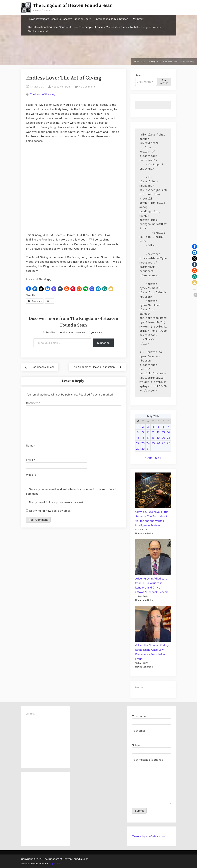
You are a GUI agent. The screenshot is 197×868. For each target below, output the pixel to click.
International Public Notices (112, 19)
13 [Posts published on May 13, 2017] (163, 432)
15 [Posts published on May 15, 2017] (138, 438)
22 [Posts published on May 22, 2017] (138, 443)
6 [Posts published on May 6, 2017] (163, 427)
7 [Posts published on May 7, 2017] (168, 427)
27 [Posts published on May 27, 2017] (163, 443)
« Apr (149, 458)
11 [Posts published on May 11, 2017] (153, 432)
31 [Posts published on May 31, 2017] (148, 449)
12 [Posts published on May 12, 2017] (158, 432)
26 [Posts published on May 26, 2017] (158, 443)
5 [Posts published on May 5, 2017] (158, 427)
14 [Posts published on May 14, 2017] (168, 432)
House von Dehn (62, 86)
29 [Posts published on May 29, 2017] (138, 449)
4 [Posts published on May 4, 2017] (153, 427)
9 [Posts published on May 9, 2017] (143, 432)
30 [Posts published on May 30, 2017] (143, 449)
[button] (29, 289)
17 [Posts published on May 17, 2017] (148, 438)
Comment (33, 403)
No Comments (87, 87)
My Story (138, 19)
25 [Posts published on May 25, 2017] (153, 443)
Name (31, 446)
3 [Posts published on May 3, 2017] (148, 427)
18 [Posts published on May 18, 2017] (153, 438)
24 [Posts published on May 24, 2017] (148, 443)
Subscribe (103, 343)
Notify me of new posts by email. (50, 511)
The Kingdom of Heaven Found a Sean (73, 5)
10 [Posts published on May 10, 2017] (148, 432)
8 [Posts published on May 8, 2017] (138, 432)
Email (31, 460)
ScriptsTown (55, 863)
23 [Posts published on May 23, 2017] (143, 443)
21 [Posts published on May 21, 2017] (168, 438)
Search (140, 75)
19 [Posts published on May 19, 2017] (158, 438)
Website (31, 475)
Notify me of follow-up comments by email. (57, 502)
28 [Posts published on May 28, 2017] (168, 443)
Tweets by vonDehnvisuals (149, 836)
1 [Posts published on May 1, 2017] (138, 427)
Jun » (158, 458)
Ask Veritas (164, 82)
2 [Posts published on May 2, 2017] (143, 427)
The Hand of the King (43, 94)
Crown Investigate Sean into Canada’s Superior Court (59, 19)
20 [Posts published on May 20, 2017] (163, 438)
